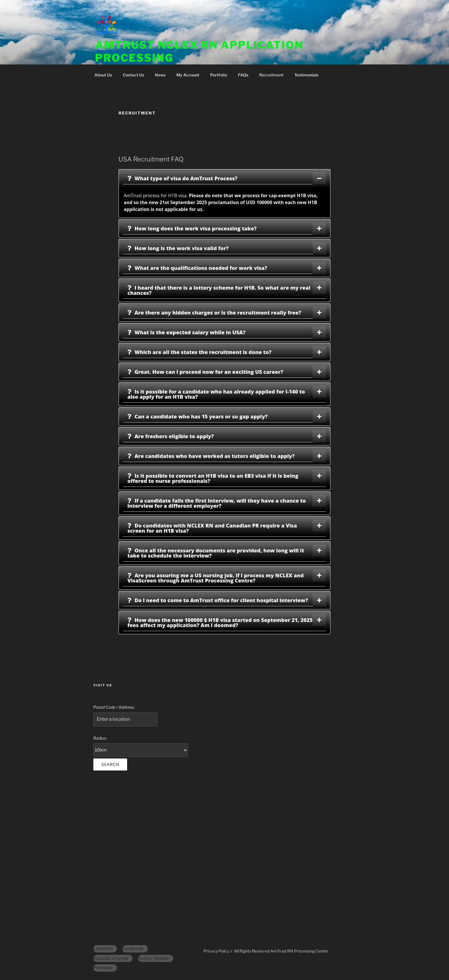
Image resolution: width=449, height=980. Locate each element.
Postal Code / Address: (114, 707)
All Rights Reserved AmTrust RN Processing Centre (281, 951)
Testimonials (306, 75)
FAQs (243, 75)
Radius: (100, 738)
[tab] (224, 178)
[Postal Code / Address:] (125, 719)
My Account (188, 75)
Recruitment (271, 75)
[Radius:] (141, 750)
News (160, 75)
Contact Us (133, 75)
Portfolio (219, 75)
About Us (103, 75)
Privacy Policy (216, 951)
